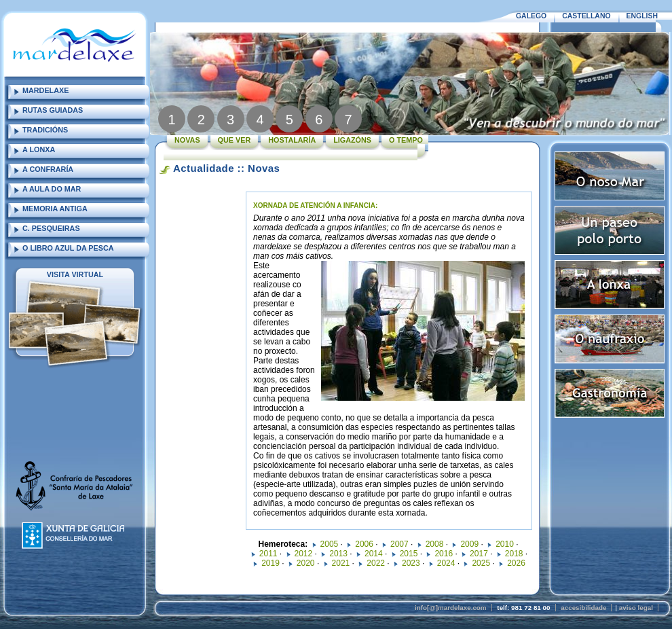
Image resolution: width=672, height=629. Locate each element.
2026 (516, 563)
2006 (364, 544)
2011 (268, 554)
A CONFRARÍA (48, 169)
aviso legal (636, 608)
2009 (469, 544)
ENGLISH (642, 16)
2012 (304, 554)
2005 (330, 544)
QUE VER (235, 140)
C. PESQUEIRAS (51, 228)
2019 (270, 563)
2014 (374, 554)
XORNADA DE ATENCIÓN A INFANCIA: (315, 205)
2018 (514, 554)
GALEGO (531, 16)
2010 (505, 544)
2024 (446, 563)
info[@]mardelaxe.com (451, 608)
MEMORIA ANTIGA (55, 209)
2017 (479, 554)
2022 (376, 563)
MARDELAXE (45, 90)
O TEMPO (406, 140)
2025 (481, 563)
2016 (444, 554)
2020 (306, 563)
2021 (341, 563)
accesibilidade (583, 608)
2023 (411, 563)
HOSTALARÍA (292, 140)
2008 (435, 544)
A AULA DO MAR (52, 189)
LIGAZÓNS (352, 140)
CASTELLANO (586, 16)
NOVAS (187, 140)
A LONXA (39, 149)
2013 (338, 554)
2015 (409, 554)
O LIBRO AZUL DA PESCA (68, 248)
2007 (399, 544)
